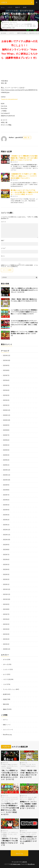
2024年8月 (6, 430)
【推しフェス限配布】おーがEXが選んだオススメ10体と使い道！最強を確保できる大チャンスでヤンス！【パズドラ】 (24, 290)
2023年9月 (6, 485)
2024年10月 (7, 420)
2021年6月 (6, 619)
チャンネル (11, 26)
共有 (28, 26)
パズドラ (10, 7)
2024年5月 (6, 445)
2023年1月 (6, 525)
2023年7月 (6, 495)
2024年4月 (6, 450)
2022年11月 (7, 535)
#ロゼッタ (30, 797)
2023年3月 (6, 515)
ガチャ (5, 664)
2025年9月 (6, 365)
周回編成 (9, 768)
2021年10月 (7, 599)
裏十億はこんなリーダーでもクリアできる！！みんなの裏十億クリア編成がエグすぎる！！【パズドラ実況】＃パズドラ (24, 192)
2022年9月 (6, 545)
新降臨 (5, 836)
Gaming (6, 24)
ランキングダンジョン (9, 689)
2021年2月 (6, 639)
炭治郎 (25, 7)
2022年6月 (6, 559)
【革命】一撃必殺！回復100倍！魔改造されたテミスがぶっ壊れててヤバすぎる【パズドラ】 (29, 774)
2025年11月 (7, 355)
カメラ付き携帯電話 (27, 24)
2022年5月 (6, 564)
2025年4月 (6, 390)
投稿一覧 (27, 137)
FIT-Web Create (16, 864)
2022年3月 (6, 574)
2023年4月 (6, 510)
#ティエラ (24, 797)
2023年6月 (6, 500)
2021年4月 (6, 629)
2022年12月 (7, 530)
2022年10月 (7, 540)
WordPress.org (7, 735)
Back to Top (20, 854)
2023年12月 (7, 470)
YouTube (11, 24)
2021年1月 (6, 644)
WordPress (31, 864)
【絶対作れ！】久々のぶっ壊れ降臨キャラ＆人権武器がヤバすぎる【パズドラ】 (9, 842)
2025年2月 (6, 400)
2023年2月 (6, 520)
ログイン (5, 720)
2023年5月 (6, 505)
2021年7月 (6, 614)
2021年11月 (7, 594)
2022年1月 (6, 584)
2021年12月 (7, 589)
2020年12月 (7, 649)
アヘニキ (29, 764)
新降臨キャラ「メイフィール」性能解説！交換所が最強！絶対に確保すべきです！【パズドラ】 (24, 334)
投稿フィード (7, 725)
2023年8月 (6, 490)
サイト (3, 256)
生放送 (5, 699)
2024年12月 (7, 410)
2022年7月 (6, 555)
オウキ (5, 659)
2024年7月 (6, 435)
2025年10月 (7, 360)
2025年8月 (6, 370)
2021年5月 (6, 624)
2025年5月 (6, 385)
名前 (3, 241)
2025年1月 (6, 405)
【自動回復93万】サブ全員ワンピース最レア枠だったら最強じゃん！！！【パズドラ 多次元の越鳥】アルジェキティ (24, 176)
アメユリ (11, 801)
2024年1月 (6, 465)
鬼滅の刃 (18, 7)
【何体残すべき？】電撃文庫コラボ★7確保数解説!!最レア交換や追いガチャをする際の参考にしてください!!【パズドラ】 (24, 158)
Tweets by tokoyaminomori (9, 99)
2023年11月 (7, 475)
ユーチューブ (22, 26)
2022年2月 (6, 579)
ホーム (3, 7)
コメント (4, 222)
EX (34, 799)
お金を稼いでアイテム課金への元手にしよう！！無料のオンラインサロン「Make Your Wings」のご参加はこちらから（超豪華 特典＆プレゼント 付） (19, 49)
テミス (34, 764)
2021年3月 (6, 634)
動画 (31, 26)
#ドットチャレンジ (8, 797)
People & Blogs (7, 764)
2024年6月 (6, 440)
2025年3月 (6, 395)
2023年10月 (7, 480)
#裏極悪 (30, 799)
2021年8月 (6, 609)
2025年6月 (6, 380)
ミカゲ (5, 684)
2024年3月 (6, 455)
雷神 (4, 704)
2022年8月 (6, 549)
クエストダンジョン (12, 766)
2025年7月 (6, 375)
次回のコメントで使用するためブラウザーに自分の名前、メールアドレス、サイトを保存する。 (19, 266)
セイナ (5, 674)
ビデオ (16, 26)
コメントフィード (8, 730)
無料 (14, 28)
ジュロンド (6, 669)
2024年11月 (7, 415)
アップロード (17, 24)
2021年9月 (6, 604)
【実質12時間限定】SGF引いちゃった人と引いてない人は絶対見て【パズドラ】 (28, 840)
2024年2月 (6, 460)
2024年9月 (6, 425)
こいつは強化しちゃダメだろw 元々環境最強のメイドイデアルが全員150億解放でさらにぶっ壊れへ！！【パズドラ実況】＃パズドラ (24, 312)
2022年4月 (6, 569)
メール (3, 248)
